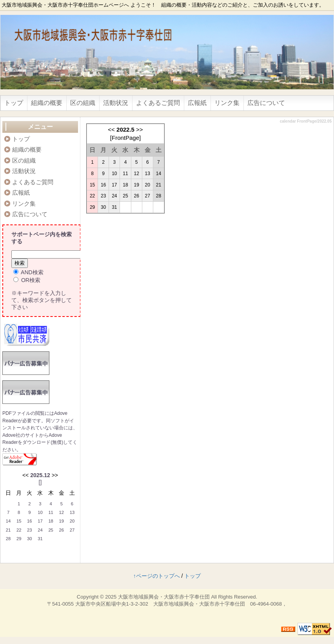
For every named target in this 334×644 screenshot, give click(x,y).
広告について (266, 103)
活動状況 (116, 103)
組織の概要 (47, 103)
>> (140, 129)
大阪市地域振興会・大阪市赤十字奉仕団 (164, 597)
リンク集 (227, 103)
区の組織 (83, 103)
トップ (14, 103)
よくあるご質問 (158, 103)
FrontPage (125, 138)
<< (111, 129)
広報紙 (197, 103)
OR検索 (27, 280)
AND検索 (28, 272)
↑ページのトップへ (157, 576)
